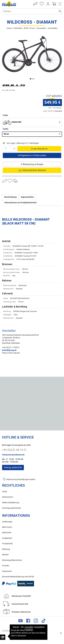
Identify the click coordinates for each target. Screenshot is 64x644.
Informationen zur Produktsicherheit (20, 203)
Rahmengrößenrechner (12, 560)
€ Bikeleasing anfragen (32, 164)
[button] (30, 79)
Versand (58, 111)
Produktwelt (7, 544)
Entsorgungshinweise (11, 508)
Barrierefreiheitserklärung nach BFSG (18, 577)
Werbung (6, 549)
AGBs (5, 492)
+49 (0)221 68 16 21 (14, 450)
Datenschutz (8, 497)
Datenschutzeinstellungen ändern (21, 479)
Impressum (7, 571)
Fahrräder (18, 28)
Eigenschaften (27, 197)
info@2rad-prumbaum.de (13, 455)
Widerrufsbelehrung (11, 503)
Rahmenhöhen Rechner (32, 170)
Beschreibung (10, 197)
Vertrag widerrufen (13, 467)
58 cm (6, 134)
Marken (5, 555)
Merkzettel (7, 533)
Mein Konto (7, 527)
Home (9, 28)
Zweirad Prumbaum (18, 631)
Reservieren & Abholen (32, 155)
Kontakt (6, 566)
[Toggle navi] (60, 4)
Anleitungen (7, 522)
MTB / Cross (29, 28)
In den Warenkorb (39, 149)
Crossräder (41, 28)
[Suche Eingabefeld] (30, 11)
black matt (17, 122)
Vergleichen (7, 538)
